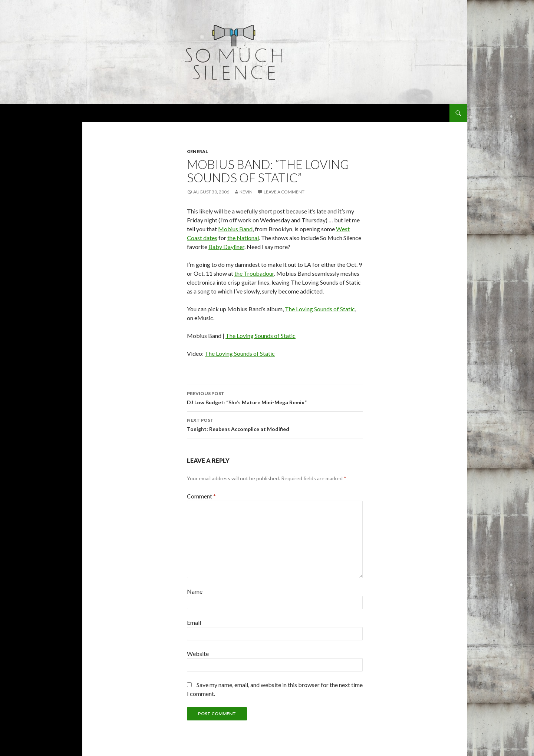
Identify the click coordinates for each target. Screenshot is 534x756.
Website (198, 654)
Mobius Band (235, 229)
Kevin (246, 192)
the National (243, 238)
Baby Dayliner (226, 247)
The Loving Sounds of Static (320, 309)
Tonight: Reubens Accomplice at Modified (275, 424)
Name (195, 591)
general (197, 151)
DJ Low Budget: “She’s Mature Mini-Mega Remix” (275, 397)
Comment (201, 496)
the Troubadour (254, 273)
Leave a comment (284, 192)
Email (194, 622)
